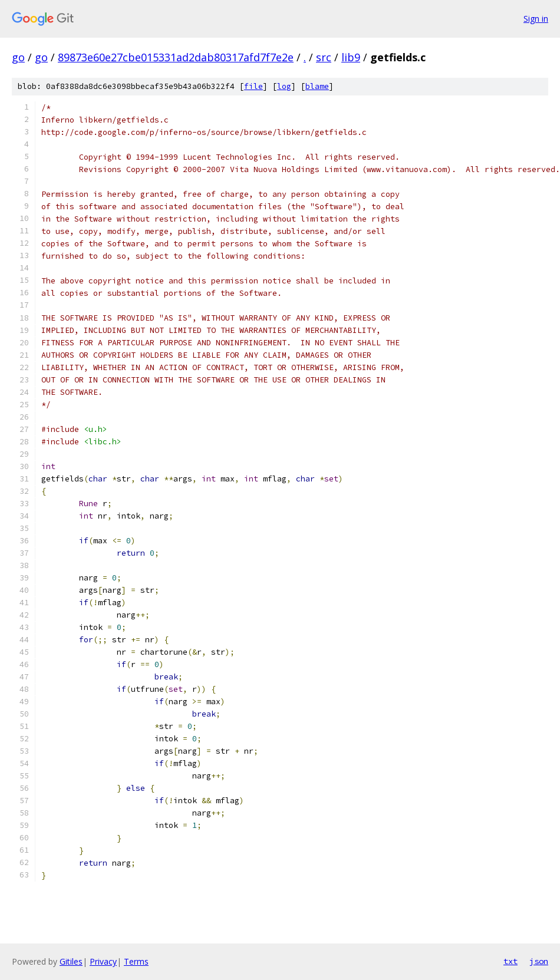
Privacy (103, 961)
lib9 (351, 57)
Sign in (536, 19)
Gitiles (71, 961)
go (18, 57)
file (253, 86)
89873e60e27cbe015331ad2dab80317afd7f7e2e (176, 57)
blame (317, 86)
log (284, 86)
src (324, 57)
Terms (136, 961)
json (539, 961)
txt (510, 961)
